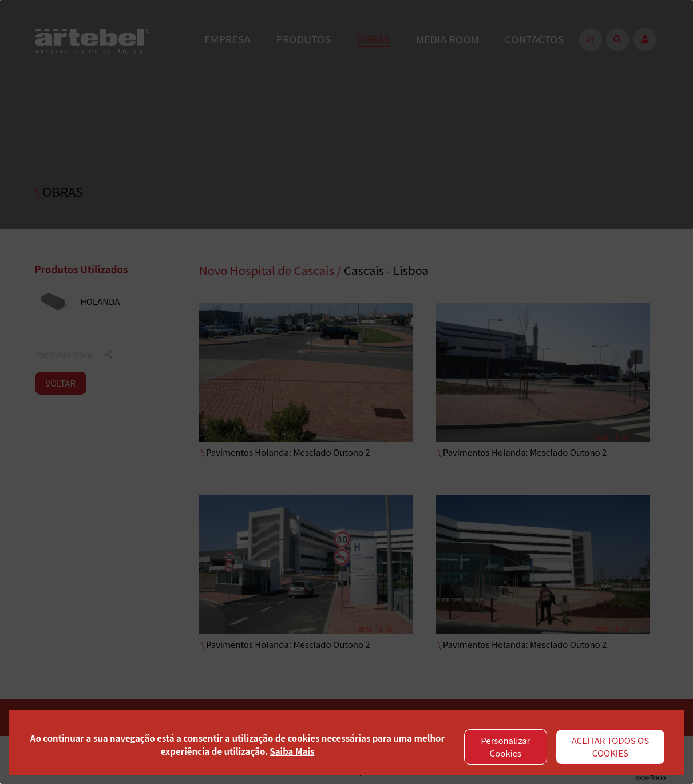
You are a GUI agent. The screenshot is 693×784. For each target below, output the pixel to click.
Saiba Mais (292, 751)
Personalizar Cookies (505, 747)
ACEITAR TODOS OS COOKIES (611, 747)
